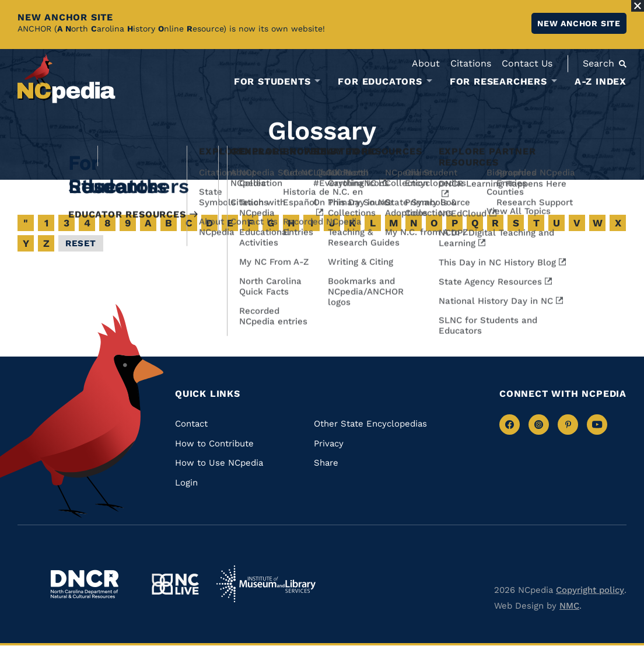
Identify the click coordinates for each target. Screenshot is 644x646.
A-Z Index (601, 81)
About (426, 63)
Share (326, 463)
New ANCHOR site (579, 23)
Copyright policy (590, 590)
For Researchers (498, 82)
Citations (471, 63)
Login (186, 483)
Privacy (329, 444)
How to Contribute (214, 444)
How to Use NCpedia (219, 463)
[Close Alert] (638, 6)
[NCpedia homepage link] (66, 78)
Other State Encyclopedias (370, 424)
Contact (191, 424)
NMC (569, 606)
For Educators (380, 82)
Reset (81, 243)
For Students (272, 82)
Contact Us (527, 63)
